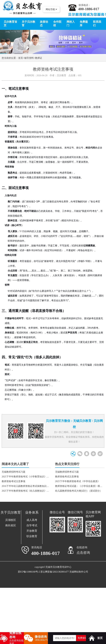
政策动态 (44, 24)
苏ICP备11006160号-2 (29, 572)
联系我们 (97, 24)
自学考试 (32, 525)
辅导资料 (29, 58)
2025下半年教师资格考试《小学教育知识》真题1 (26, 477)
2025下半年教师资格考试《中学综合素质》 (78, 481)
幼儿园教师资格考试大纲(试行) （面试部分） (79, 491)
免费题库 (84, 24)
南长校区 (11, 525)
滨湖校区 (11, 520)
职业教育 (32, 536)
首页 (21, 58)
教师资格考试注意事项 (13, 481)
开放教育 (32, 531)
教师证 (39, 58)
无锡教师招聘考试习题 (13, 472)
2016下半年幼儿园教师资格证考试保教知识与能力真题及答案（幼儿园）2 (26, 486)
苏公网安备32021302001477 (55, 572)
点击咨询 (83, 553)
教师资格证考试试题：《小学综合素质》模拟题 (80, 486)
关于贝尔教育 (28, 24)
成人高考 (32, 520)
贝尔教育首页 (10, 24)
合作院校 (57, 24)
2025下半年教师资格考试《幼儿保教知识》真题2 (26, 491)
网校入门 (71, 24)
